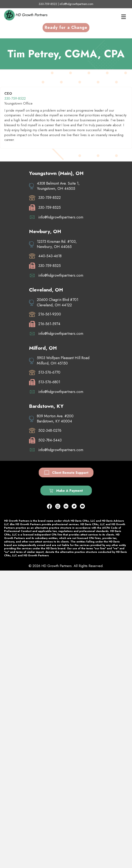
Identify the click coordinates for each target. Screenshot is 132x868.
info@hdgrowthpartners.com (76, 4)
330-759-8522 (48, 4)
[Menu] (124, 17)
